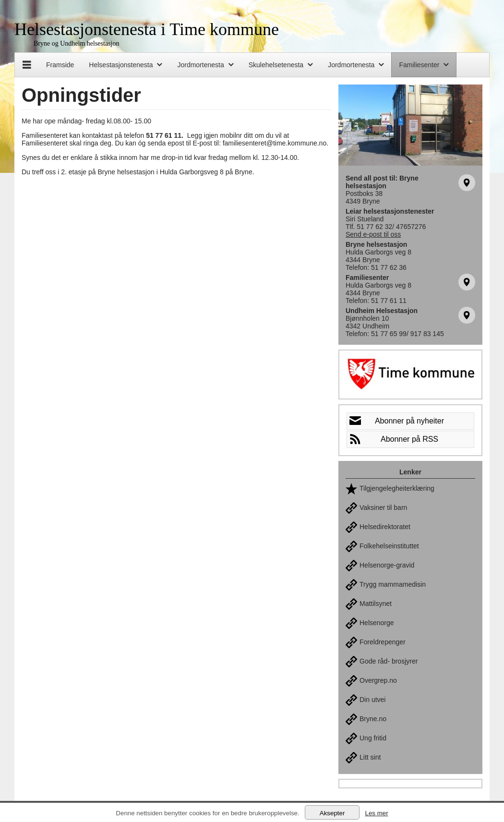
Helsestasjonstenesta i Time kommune (147, 29)
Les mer (376, 813)
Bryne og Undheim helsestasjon (76, 43)
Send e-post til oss (373, 234)
